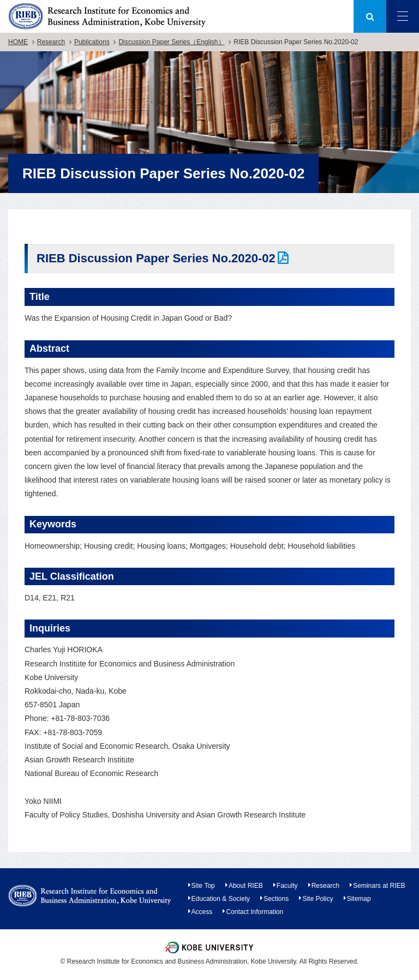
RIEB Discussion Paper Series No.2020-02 (156, 258)
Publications (92, 42)
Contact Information (255, 912)
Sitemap (359, 899)
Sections (276, 899)
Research (51, 42)
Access (202, 912)
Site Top (203, 886)
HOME (18, 42)
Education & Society (221, 899)
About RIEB (246, 886)
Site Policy (318, 899)
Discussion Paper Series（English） (171, 42)
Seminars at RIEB (379, 886)
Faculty (287, 886)
